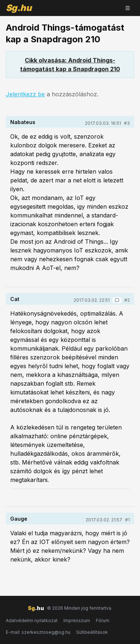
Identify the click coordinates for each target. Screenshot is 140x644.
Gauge (19, 519)
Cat (15, 299)
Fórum (103, 620)
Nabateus (23, 122)
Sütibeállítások (92, 632)
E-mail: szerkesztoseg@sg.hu (38, 632)
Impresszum (77, 620)
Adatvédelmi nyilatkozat (32, 620)
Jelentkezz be (25, 94)
